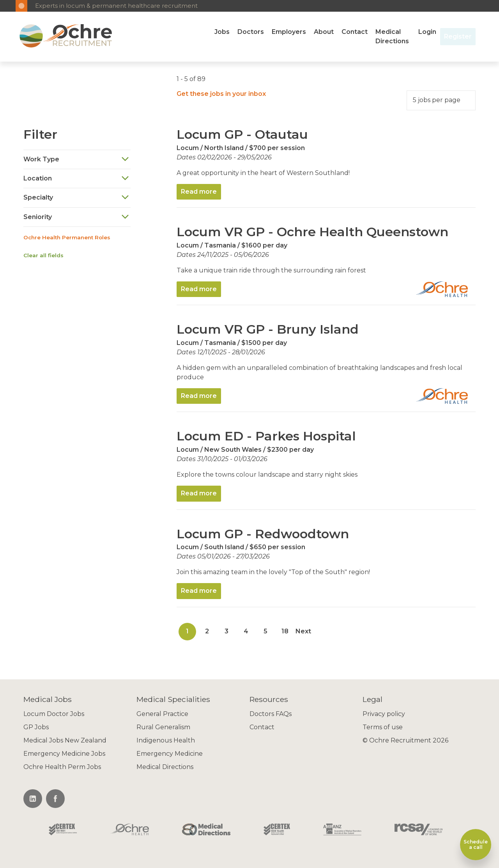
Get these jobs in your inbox (221, 94)
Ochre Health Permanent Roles (67, 237)
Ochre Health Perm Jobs (62, 767)
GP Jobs (36, 727)
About (324, 32)
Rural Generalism (163, 727)
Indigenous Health (166, 740)
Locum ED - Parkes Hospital (266, 436)
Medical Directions (392, 36)
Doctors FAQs (271, 714)
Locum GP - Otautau (242, 134)
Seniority (76, 217)
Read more (199, 192)
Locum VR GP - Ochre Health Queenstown (312, 232)
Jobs (222, 32)
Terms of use (383, 727)
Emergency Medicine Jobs (64, 754)
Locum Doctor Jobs (54, 714)
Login (427, 32)
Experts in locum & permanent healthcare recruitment (116, 6)
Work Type (76, 159)
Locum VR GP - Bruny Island (268, 329)
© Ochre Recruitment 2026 (405, 740)
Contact (355, 32)
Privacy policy (384, 714)
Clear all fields (43, 255)
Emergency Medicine (170, 754)
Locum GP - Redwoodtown (263, 534)
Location (76, 178)
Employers (289, 32)
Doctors (251, 32)
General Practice (162, 714)
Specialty (76, 198)
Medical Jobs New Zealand (65, 740)
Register (458, 36)
